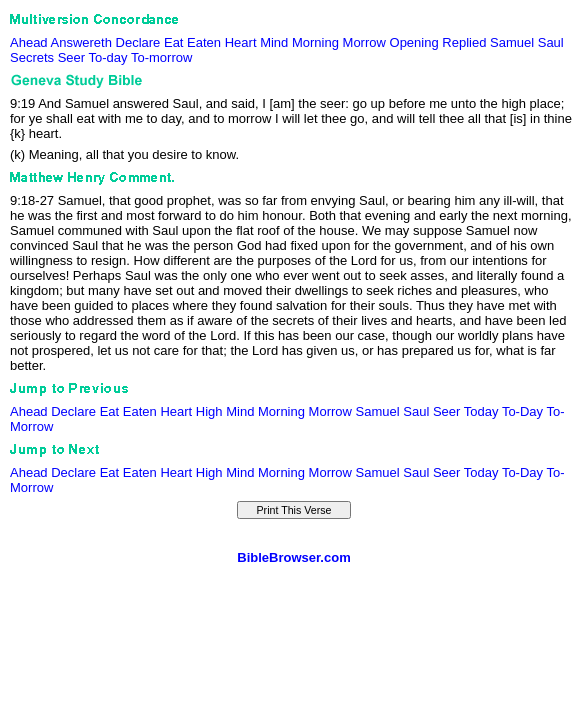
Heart (241, 42)
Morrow (364, 42)
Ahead (29, 42)
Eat (174, 42)
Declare (138, 42)
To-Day (522, 411)
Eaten (204, 42)
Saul (551, 42)
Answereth (81, 42)
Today (481, 411)
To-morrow (161, 57)
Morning (315, 42)
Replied (464, 42)
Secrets (32, 57)
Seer (71, 57)
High (209, 411)
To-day (108, 57)
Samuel (512, 42)
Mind (274, 42)
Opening (414, 42)
